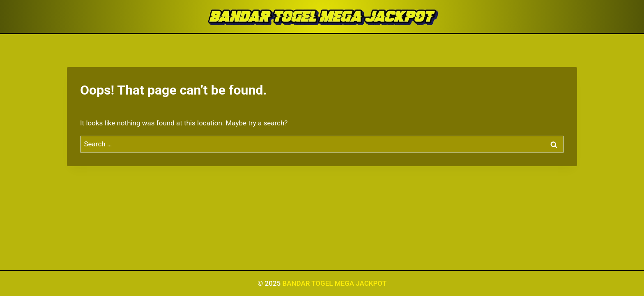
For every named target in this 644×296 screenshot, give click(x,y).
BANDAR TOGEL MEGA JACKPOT (334, 283)
